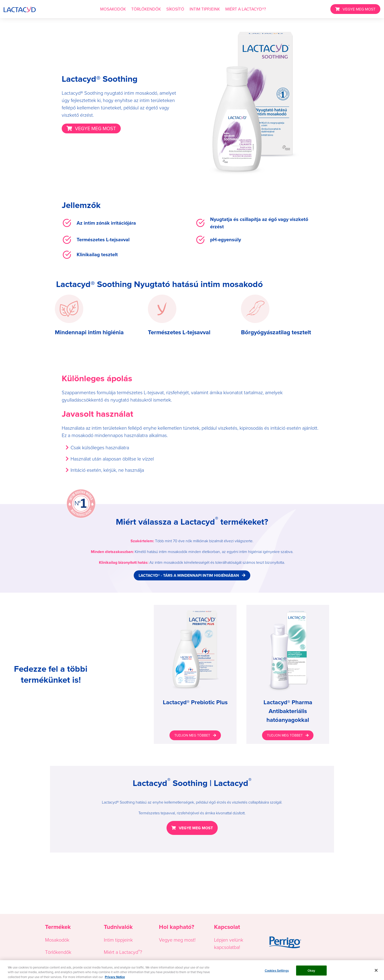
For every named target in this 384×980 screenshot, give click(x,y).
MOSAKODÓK (113, 9)
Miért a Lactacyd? (123, 952)
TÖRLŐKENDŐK (146, 9)
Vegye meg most (177, 940)
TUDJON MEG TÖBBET (192, 735)
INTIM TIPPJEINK (205, 9)
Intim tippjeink (118, 940)
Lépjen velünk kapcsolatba (229, 944)
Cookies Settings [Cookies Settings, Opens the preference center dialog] (277, 973)
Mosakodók (57, 940)
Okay (312, 973)
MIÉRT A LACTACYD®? (246, 9)
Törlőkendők (58, 952)
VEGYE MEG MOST (359, 9)
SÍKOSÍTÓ (175, 9)
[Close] (376, 973)
